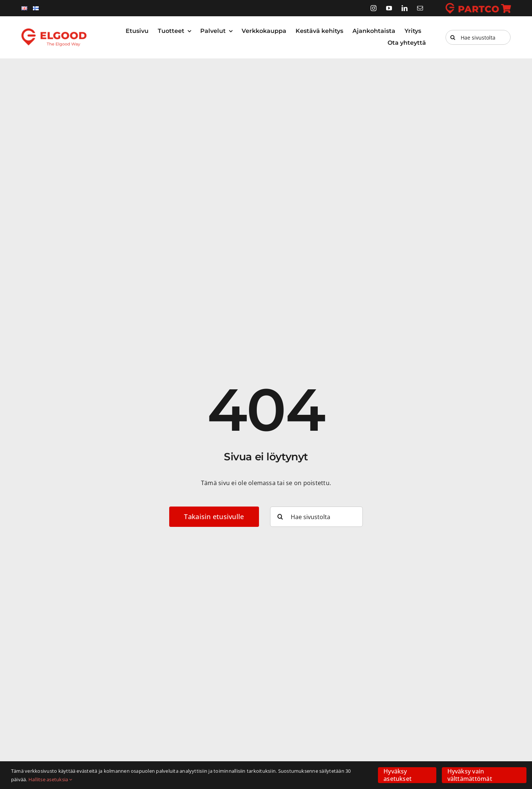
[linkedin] (405, 8)
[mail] (420, 8)
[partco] (478, 6)
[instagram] (374, 8)
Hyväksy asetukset (398, 775)
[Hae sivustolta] (478, 37)
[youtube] (389, 8)
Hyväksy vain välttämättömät (470, 775)
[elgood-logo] (54, 31)
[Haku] (453, 37)
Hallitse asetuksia (50, 779)
